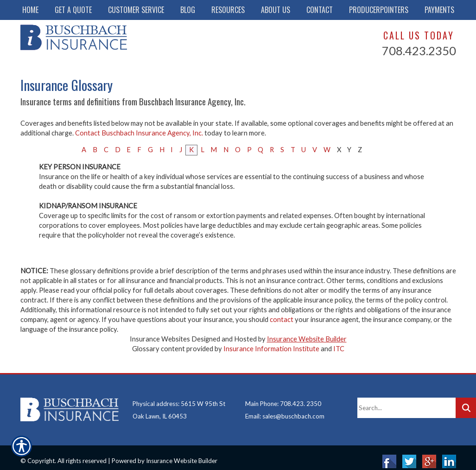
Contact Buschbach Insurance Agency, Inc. (139, 133)
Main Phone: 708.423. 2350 (283, 396)
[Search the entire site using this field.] (406, 400)
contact (282, 319)
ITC (339, 349)
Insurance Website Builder (307, 339)
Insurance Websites (160, 339)
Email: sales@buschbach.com (285, 409)
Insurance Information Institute (271, 349)
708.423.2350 (419, 51)
